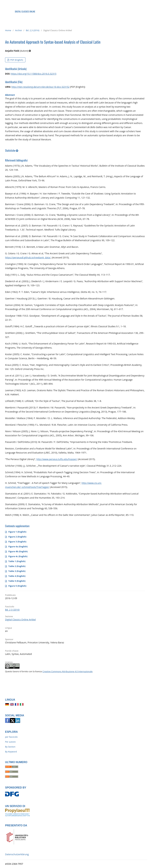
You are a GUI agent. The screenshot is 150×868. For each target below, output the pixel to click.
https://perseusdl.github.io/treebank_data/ (28, 257)
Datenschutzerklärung (17, 854)
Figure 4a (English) (18, 546)
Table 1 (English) (17, 561)
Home (8, 30)
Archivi (18, 30)
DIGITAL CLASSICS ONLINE (25, 11)
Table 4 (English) (17, 576)
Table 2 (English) (17, 566)
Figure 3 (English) (17, 542)
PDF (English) (16, 60)
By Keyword (11, 752)
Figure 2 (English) (17, 537)
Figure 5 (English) (17, 586)
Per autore (10, 742)
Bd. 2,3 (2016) (33, 30)
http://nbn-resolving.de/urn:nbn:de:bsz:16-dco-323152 (40, 87)
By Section (10, 747)
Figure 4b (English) (18, 551)
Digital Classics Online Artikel (20, 620)
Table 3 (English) (17, 571)
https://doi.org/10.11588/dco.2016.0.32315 (33, 74)
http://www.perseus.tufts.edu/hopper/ (57, 459)
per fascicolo (11, 737)
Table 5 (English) (17, 581)
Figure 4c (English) (18, 556)
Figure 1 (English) (17, 532)
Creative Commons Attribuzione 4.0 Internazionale (67, 671)
